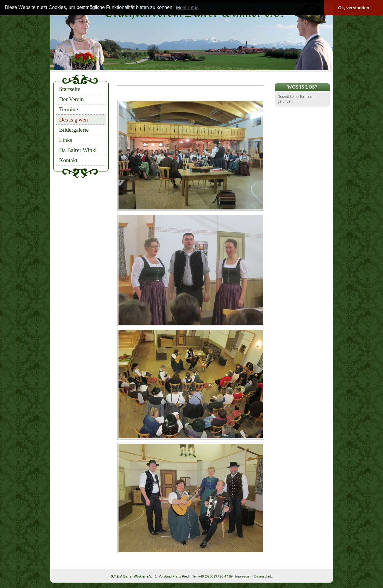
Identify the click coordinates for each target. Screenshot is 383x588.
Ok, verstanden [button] (354, 8)
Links (66, 140)
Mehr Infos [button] (187, 8)
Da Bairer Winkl (78, 150)
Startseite (70, 89)
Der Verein (72, 99)
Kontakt (68, 160)
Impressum (243, 576)
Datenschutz (263, 576)
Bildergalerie (74, 130)
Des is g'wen (74, 120)
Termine (69, 109)
